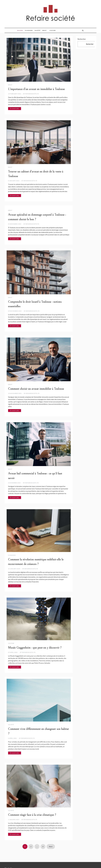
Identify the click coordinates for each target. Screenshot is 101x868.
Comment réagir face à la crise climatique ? (32, 815)
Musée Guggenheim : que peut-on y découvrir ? (35, 648)
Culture (53, 30)
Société (38, 30)
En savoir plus (15, 108)
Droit (45, 30)
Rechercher (82, 39)
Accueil (20, 30)
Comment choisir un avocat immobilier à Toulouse (36, 389)
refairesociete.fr (32, 94)
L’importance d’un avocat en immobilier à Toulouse (36, 89)
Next (51, 847)
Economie (29, 30)
